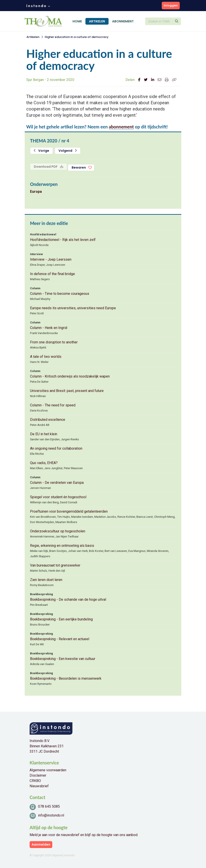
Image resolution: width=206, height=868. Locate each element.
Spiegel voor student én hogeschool (58, 497)
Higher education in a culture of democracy (77, 37)
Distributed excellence (48, 420)
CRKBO (35, 781)
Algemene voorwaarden (48, 770)
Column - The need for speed (53, 405)
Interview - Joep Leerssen (51, 259)
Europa (36, 192)
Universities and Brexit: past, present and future (67, 391)
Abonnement (123, 21)
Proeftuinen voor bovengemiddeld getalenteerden (69, 511)
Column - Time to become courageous (60, 294)
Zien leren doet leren (46, 580)
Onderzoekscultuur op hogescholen (58, 531)
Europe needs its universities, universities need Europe (73, 308)
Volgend (68, 151)
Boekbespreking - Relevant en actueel (60, 639)
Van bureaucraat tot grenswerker (55, 565)
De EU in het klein (44, 434)
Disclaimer (38, 775)
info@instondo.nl (51, 815)
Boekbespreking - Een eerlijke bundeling (61, 619)
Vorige (41, 151)
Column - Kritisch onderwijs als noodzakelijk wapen (70, 376)
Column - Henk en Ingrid (49, 328)
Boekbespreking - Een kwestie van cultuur (63, 659)
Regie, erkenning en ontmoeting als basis (62, 546)
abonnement (121, 127)
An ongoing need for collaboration (56, 448)
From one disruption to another (54, 342)
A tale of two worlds (46, 357)
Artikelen (97, 21)
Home (77, 21)
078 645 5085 (49, 806)
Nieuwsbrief (39, 786)
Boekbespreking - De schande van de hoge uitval (68, 599)
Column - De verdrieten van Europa (57, 483)
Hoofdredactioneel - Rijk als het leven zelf (63, 240)
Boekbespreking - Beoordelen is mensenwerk (66, 678)
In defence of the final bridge (53, 274)
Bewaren (79, 167)
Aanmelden (41, 844)
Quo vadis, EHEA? (44, 463)
